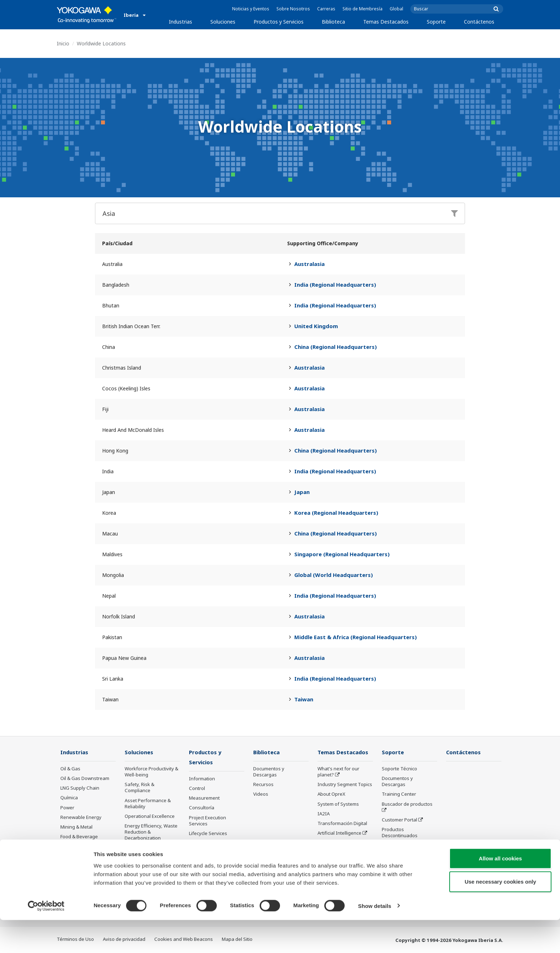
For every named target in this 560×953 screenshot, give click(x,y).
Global (396, 9)
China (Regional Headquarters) (336, 347)
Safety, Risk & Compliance (139, 788)
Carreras (326, 9)
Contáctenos (479, 22)
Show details (375, 939)
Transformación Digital (342, 824)
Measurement (204, 799)
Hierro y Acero (76, 856)
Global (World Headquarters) (334, 575)
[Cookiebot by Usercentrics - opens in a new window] (46, 939)
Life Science (202, 844)
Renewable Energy (81, 818)
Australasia (309, 264)
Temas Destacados (386, 22)
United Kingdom (316, 326)
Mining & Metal (76, 827)
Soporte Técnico (399, 769)
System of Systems (338, 804)
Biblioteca (333, 22)
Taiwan (304, 699)
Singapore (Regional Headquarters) (342, 554)
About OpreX (331, 794)
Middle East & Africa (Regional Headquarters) (356, 637)
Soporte (436, 22)
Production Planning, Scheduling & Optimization (147, 870)
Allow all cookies (501, 891)
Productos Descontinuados (207, 866)
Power (67, 808)
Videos (261, 794)
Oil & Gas (70, 769)
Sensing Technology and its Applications (345, 862)
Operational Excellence (150, 816)
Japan (302, 492)
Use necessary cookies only (500, 915)
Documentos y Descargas (269, 772)
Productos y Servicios (279, 22)
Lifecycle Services (208, 834)
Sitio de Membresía (362, 9)
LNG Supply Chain (80, 788)
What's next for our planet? (338, 772)
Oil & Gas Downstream (85, 779)
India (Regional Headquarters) (335, 285)
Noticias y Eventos (251, 9)
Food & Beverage (79, 837)
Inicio (63, 43)
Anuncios (199, 853)
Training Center (399, 794)
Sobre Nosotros (293, 9)
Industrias (181, 22)
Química (69, 798)
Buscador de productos (407, 804)
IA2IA (324, 814)
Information (202, 779)
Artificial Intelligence (339, 833)
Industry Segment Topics (345, 785)
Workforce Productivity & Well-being (151, 772)
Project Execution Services (207, 821)
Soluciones (223, 22)
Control (197, 789)
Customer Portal (399, 820)
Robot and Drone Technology (336, 846)
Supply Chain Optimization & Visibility (150, 851)
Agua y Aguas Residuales (88, 866)
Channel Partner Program (400, 848)
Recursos (263, 785)
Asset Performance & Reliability (148, 804)
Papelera (70, 846)
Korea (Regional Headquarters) (336, 513)
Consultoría (202, 808)
